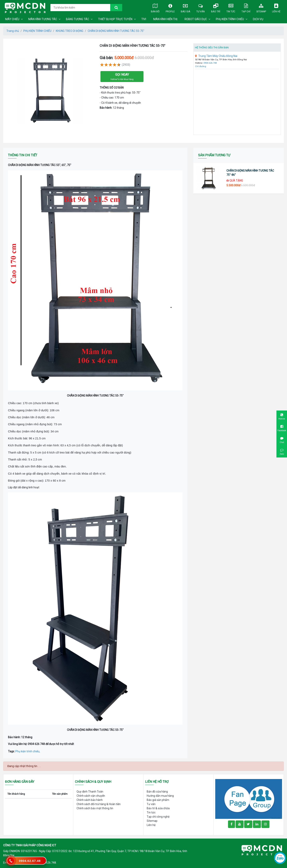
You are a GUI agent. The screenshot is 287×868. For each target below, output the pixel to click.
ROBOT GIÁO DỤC (196, 19)
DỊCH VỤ (258, 19)
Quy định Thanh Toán (90, 792)
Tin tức (231, 7)
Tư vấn (201, 7)
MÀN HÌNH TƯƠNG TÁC (43, 19)
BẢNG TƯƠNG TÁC (78, 19)
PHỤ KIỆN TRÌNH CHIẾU (230, 19)
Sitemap (261, 7)
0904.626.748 (210, 63)
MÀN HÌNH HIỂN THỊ (165, 19)
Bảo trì (216, 7)
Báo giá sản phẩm (158, 800)
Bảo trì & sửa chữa (158, 808)
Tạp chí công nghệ (158, 817)
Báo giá (185, 7)
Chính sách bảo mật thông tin (95, 808)
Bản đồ (155, 7)
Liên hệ (276, 7)
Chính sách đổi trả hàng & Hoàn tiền (99, 804)
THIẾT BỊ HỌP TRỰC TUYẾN (115, 19)
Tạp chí (246, 7)
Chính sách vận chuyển (91, 796)
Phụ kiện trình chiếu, (28, 751)
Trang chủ (13, 31)
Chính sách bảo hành (90, 800)
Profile (170, 7)
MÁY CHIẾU (12, 19)
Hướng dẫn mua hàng (160, 796)
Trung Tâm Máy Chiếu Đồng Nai (216, 56)
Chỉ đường (201, 66)
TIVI (144, 19)
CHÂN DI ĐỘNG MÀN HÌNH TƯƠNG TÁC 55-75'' (116, 31)
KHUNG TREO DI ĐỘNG (70, 31)
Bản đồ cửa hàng (157, 792)
